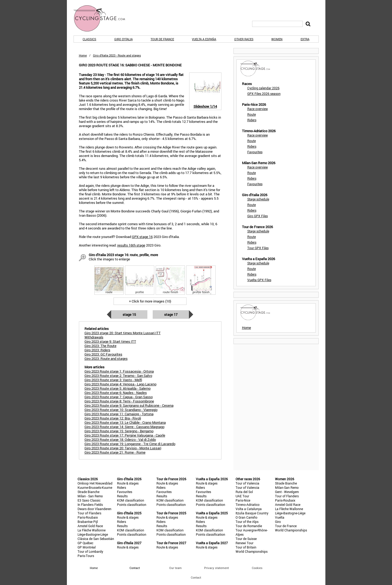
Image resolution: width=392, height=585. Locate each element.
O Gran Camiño (246, 517)
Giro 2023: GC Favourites (103, 354)
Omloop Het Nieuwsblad (95, 483)
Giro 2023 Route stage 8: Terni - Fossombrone (119, 401)
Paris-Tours (86, 556)
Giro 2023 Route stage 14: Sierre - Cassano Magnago (124, 427)
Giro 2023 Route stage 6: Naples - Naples (116, 393)
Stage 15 (129, 314)
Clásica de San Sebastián (96, 539)
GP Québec (85, 543)
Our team (175, 568)
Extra (305, 39)
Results (122, 496)
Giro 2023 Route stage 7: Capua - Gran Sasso (119, 397)
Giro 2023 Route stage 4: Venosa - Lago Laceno (120, 384)
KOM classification (131, 500)
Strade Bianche (88, 492)
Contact (196, 577)
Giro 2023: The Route (100, 346)
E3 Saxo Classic (89, 500)
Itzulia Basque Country (252, 513)
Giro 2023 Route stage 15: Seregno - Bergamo (119, 431)
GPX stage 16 (142, 237)
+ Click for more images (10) (150, 301)
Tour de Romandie (249, 526)
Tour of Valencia (247, 483)
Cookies (257, 568)
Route (252, 114)
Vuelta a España (204, 39)
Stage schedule (258, 199)
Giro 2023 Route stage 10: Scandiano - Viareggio (121, 410)
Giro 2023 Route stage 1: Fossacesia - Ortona (119, 371)
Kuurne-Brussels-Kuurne (95, 487)
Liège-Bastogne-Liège (93, 534)
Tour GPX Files (258, 248)
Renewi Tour (245, 543)
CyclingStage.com (103, 18)
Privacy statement (217, 568)
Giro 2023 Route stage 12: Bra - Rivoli (113, 418)
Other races (244, 39)
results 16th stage (131, 245)
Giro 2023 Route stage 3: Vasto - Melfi (113, 380)
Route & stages (128, 483)
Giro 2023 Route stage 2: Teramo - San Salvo (118, 376)
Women (277, 39)
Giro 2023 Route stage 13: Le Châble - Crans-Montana (125, 422)
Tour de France (162, 39)
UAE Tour (242, 496)
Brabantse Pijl (88, 522)
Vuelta (280, 517)
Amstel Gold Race (90, 526)
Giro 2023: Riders (97, 350)
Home (83, 55)
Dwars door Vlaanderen (94, 509)
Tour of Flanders (89, 513)
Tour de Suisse (246, 539)
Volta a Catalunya (249, 509)
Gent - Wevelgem (287, 492)
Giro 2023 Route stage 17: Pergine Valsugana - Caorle (125, 435)
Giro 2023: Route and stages (106, 358)
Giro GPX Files (258, 216)
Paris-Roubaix (88, 517)
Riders (252, 120)
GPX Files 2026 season (264, 94)
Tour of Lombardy (90, 551)
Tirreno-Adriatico (248, 505)
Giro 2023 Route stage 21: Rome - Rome (115, 452)
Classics (89, 39)
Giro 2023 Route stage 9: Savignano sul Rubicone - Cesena (129, 405)
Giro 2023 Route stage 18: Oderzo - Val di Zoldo (120, 439)
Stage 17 (171, 314)
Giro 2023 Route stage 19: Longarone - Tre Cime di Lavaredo (130, 444)
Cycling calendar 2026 (263, 88)
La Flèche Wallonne (92, 530)
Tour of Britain (246, 547)
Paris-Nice (243, 500)
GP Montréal (87, 547)
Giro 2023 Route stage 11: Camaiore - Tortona (119, 414)
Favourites (255, 152)
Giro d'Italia (124, 39)
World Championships (252, 551)
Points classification (132, 505)
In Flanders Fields (90, 505)
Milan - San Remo (90, 496)
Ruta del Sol (244, 492)
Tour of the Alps (247, 522)
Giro (278, 522)
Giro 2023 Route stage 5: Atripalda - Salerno (118, 388)
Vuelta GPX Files (259, 280)
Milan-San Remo (287, 487)
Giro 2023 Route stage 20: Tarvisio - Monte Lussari (123, 448)
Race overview (258, 109)
